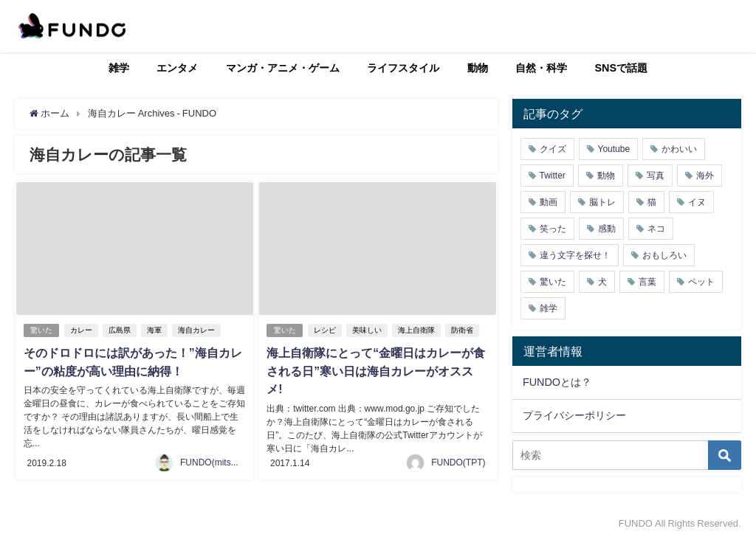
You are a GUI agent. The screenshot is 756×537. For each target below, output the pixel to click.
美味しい (368, 330)
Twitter (553, 176)
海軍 (155, 330)
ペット (701, 282)
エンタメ (177, 68)
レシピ (326, 330)
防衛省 (463, 330)
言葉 (647, 282)
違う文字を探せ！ (575, 255)
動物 (478, 68)
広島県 (120, 330)
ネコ (656, 229)
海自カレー (197, 330)
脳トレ (602, 202)
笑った (553, 229)
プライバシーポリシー (574, 415)
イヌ (697, 202)
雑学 (119, 68)
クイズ (553, 149)
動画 (549, 202)
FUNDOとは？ (557, 382)
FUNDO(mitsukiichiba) (224, 457)
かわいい (679, 149)
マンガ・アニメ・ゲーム (283, 68)
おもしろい (664, 255)
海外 (705, 176)
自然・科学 (541, 68)
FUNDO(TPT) (458, 457)
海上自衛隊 (417, 330)
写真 (656, 176)
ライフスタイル (403, 68)
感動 (607, 229)
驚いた (41, 330)
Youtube (614, 149)
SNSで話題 (622, 68)
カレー (82, 330)
